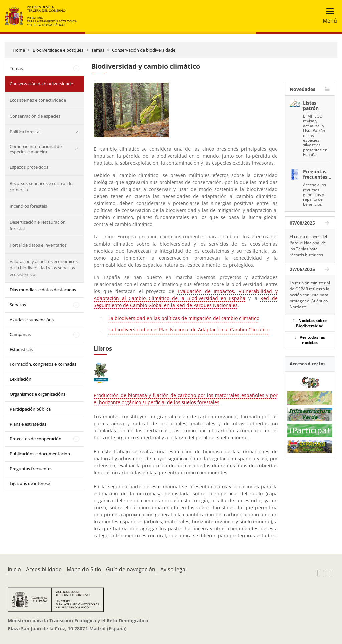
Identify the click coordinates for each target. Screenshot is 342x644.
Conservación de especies (35, 116)
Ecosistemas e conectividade (38, 100)
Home (19, 50)
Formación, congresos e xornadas (43, 364)
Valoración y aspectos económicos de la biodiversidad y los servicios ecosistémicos (44, 268)
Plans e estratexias (28, 424)
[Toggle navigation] (328, 16)
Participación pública (30, 409)
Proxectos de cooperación (36, 439)
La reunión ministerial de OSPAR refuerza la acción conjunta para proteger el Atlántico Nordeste (310, 295)
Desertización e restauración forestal (38, 225)
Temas (98, 50)
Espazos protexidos (29, 167)
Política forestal (25, 132)
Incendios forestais (28, 206)
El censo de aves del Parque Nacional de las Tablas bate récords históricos (308, 246)
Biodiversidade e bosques (58, 50)
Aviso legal (174, 569)
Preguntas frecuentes (31, 469)
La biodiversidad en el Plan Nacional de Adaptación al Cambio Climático (189, 330)
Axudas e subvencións (32, 320)
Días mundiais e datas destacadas (43, 290)
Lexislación (21, 379)
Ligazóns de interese (30, 483)
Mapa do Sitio (84, 569)
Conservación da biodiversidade (144, 50)
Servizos (18, 305)
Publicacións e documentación (40, 454)
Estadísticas (21, 349)
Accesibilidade (44, 569)
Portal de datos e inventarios (38, 245)
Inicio (14, 569)
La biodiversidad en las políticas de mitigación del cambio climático (184, 318)
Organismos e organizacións (38, 394)
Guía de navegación (131, 569)
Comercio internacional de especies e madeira (36, 149)
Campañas (20, 334)
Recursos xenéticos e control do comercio (41, 187)
